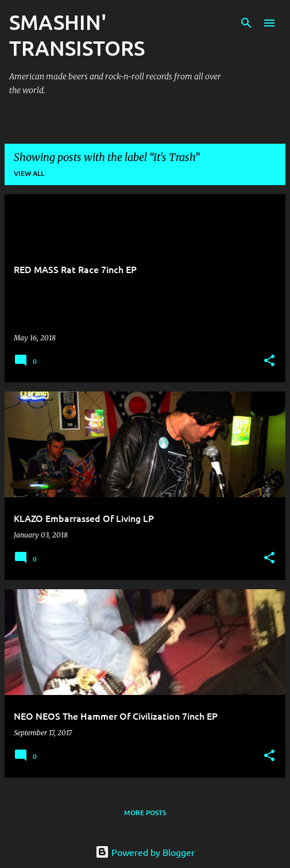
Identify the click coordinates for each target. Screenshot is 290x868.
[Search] (246, 23)
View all (29, 173)
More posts (145, 813)
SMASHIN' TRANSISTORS (77, 35)
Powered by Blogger (145, 852)
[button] (269, 361)
